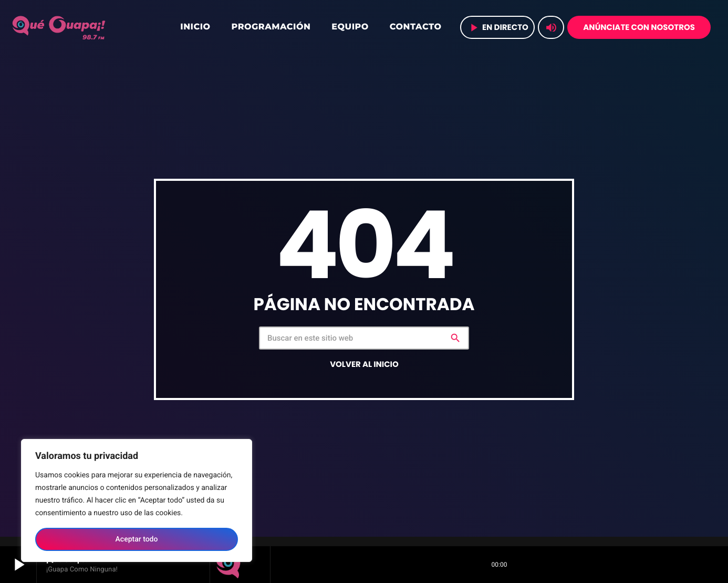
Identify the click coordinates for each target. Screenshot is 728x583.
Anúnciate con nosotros (639, 28)
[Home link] (60, 27)
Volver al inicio (364, 365)
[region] (137, 500)
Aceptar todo (137, 539)
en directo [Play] (498, 28)
